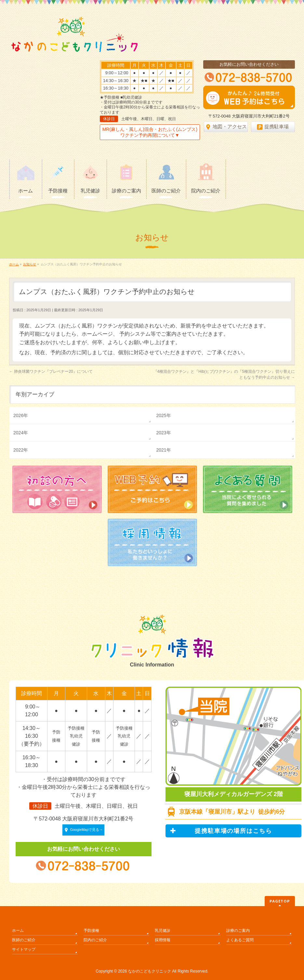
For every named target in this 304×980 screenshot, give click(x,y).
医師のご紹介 (24, 940)
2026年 (21, 415)
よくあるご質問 (240, 940)
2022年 (21, 450)
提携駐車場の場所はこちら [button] (221, 831)
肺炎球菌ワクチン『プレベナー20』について (51, 371)
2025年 (163, 415)
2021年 (163, 450)
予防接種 (91, 931)
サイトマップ (24, 949)
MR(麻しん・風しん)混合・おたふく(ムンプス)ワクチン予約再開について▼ (150, 132)
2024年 (21, 433)
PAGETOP (280, 901)
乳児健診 (163, 931)
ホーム (18, 931)
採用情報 (163, 940)
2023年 (163, 433)
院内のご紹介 (95, 940)
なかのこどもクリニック (150, 971)
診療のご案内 (238, 931)
